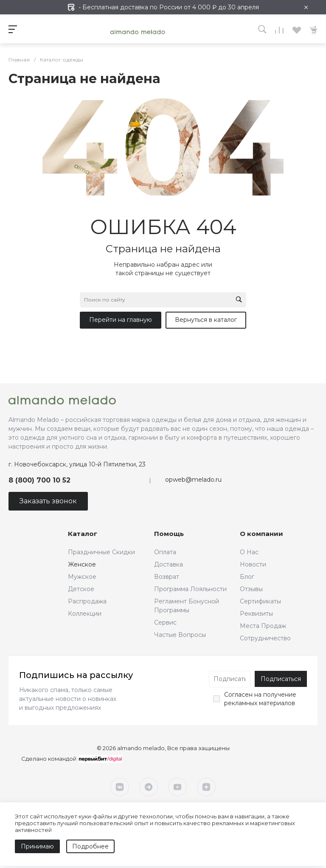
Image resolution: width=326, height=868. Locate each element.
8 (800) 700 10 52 (39, 480)
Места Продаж (263, 626)
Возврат (167, 577)
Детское (81, 589)
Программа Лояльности (190, 589)
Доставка (169, 564)
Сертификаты (260, 601)
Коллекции (85, 614)
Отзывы (251, 589)
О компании (261, 534)
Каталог (83, 534)
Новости (253, 564)
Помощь (169, 534)
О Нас (249, 552)
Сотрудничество (265, 638)
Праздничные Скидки (101, 552)
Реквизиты (256, 614)
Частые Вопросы (180, 635)
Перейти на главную (121, 320)
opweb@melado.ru (193, 480)
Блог (247, 577)
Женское (82, 564)
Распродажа (87, 601)
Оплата (165, 552)
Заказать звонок (48, 501)
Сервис (165, 622)
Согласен (238, 695)
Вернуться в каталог (206, 320)
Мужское (82, 577)
